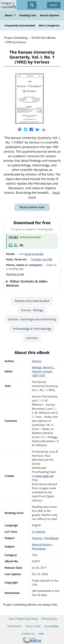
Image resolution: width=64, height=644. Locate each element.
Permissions (14, 626)
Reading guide (15, 274)
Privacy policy (49, 619)
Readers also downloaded (32, 301)
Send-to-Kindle (34, 254)
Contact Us (28, 634)
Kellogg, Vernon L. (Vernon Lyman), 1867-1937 (43, 371)
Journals (32, 338)
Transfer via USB (42, 259)
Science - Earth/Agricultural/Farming (32, 319)
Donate (54, 5)
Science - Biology (32, 310)
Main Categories (49, 25)
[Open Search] (32, 5)
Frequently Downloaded (20, 25)
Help (41, 634)
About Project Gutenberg (23, 619)
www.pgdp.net (44, 476)
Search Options (49, 15)
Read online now (32, 207)
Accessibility (51, 626)
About (10, 15)
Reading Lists (28, 15)
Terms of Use (33, 626)
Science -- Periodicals (45, 538)
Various (37, 361)
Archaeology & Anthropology (32, 329)
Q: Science (38, 532)
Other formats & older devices (27, 283)
